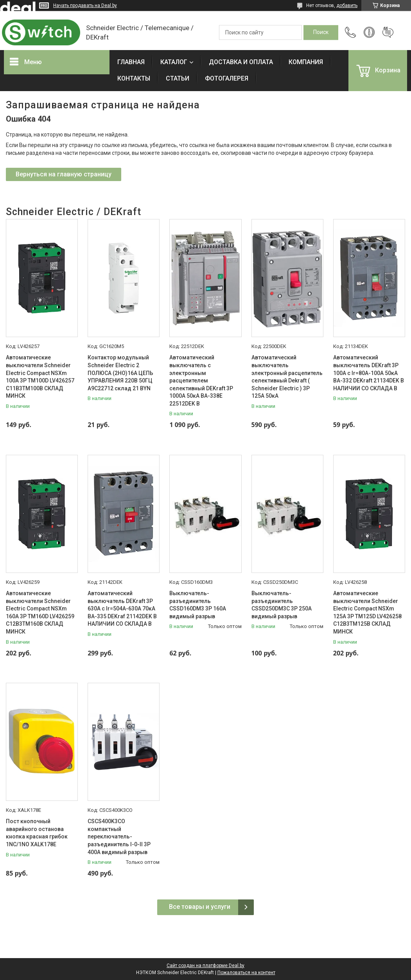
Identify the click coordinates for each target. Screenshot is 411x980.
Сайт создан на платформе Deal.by (205, 966)
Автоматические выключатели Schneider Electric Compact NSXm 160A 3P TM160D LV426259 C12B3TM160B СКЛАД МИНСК (40, 612)
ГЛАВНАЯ (131, 62)
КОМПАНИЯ (306, 62)
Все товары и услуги (200, 907)
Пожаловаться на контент (246, 973)
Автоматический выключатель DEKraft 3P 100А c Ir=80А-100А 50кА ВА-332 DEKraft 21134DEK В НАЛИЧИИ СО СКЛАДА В (369, 373)
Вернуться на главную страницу (64, 174)
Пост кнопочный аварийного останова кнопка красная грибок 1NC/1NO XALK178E (37, 833)
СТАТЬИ (178, 78)
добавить (347, 5)
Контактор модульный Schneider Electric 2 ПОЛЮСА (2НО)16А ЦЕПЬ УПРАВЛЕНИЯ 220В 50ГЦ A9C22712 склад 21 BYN (120, 373)
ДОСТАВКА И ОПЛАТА (241, 62)
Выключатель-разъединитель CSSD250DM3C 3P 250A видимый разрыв (282, 605)
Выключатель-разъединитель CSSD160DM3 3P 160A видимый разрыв (198, 605)
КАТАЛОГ (174, 62)
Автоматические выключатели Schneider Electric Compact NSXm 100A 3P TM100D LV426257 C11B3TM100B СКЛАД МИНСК (40, 377)
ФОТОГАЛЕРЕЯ (227, 78)
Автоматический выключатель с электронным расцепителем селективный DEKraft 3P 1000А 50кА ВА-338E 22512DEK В (201, 381)
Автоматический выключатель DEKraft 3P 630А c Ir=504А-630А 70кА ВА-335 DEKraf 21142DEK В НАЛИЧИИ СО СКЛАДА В (122, 608)
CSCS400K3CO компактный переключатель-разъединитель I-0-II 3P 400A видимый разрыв (119, 836)
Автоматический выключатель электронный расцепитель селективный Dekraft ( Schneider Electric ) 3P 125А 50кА (287, 377)
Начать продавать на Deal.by (85, 5)
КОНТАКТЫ (134, 78)
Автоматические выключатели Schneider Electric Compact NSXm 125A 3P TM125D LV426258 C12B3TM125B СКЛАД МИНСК (367, 612)
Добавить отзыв (388, 32)
